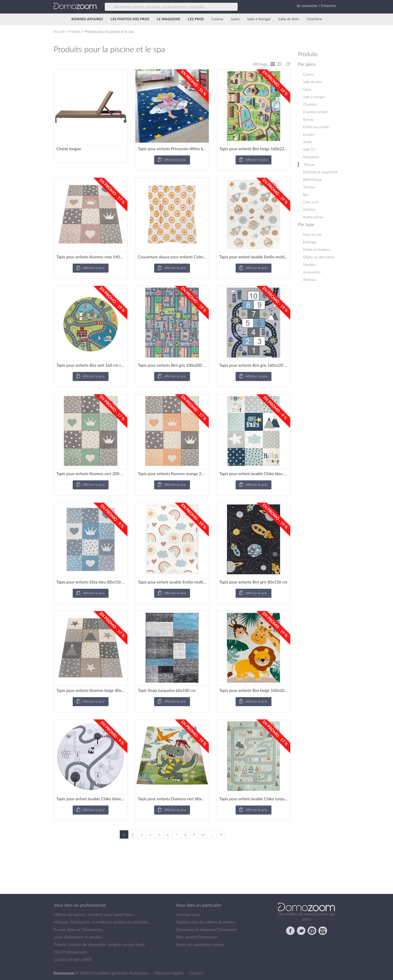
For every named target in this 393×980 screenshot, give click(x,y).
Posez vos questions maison (200, 944)
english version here (126, 944)
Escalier (309, 134)
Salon (235, 19)
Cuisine (217, 19)
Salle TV (309, 149)
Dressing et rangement (320, 172)
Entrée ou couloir (316, 127)
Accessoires (312, 272)
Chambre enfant (315, 112)
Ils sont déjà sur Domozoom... (79, 929)
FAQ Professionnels (70, 952)
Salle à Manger (259, 19)
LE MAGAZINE (168, 19)
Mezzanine (311, 157)
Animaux (310, 279)
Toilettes (309, 209)
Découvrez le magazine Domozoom (207, 929)
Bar (306, 194)
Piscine (310, 164)
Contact (197, 973)
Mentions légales (170, 973)
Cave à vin (311, 202)
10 (203, 835)
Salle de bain (313, 82)
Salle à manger (314, 97)
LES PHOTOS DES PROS (130, 19)
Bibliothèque (313, 179)
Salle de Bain (289, 19)
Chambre (314, 19)
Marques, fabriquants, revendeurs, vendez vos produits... (102, 922)
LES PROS (196, 19)
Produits (75, 31)
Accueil (59, 31)
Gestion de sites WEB (72, 959)
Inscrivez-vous (188, 914)
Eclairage (310, 242)
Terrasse (309, 187)
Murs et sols (312, 234)
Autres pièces (313, 217)
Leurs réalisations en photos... (79, 937)
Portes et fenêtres (316, 249)
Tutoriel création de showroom (80, 944)
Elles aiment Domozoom (197, 937)
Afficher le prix (171, 160)
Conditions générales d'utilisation (121, 973)
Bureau (308, 119)
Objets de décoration (319, 257)
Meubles (310, 264)
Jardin (307, 142)
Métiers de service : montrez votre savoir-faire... (95, 914)
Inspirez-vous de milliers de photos (206, 922)
